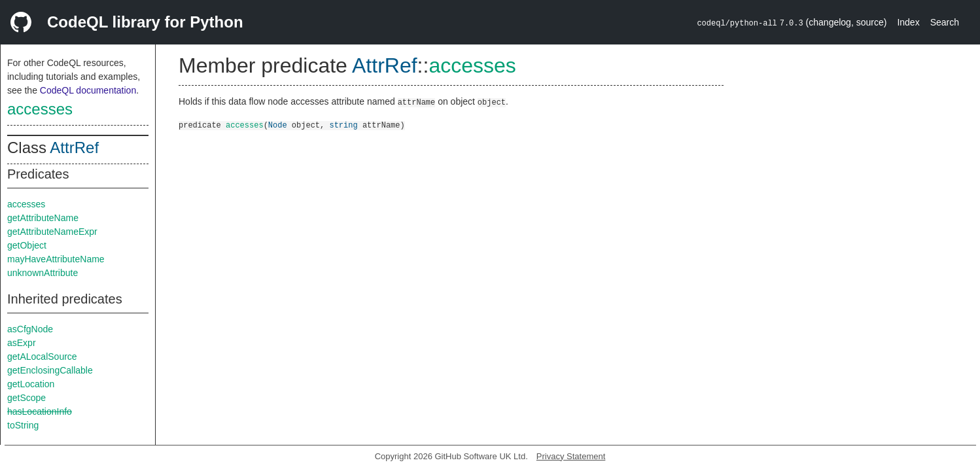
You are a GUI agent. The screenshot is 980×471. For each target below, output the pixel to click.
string (343, 125)
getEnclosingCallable (50, 370)
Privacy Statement (571, 456)
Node (278, 125)
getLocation (31, 384)
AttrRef (74, 148)
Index (908, 22)
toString (23, 425)
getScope (26, 398)
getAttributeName (43, 218)
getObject (27, 245)
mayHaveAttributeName (56, 259)
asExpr (22, 343)
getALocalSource (42, 357)
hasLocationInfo (40, 411)
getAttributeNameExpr (52, 232)
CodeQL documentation (88, 90)
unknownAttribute (43, 273)
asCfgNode (30, 329)
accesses (40, 109)
